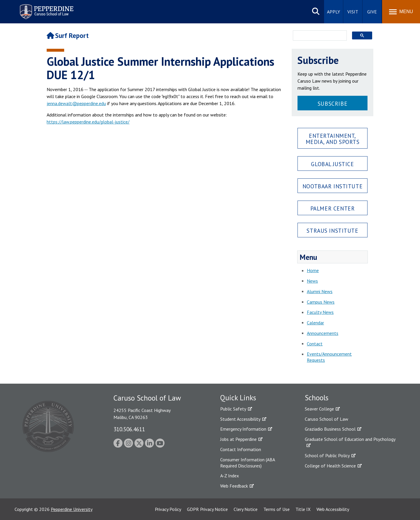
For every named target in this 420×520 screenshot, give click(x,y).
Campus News (321, 302)
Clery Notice (246, 509)
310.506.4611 (129, 429)
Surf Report (68, 35)
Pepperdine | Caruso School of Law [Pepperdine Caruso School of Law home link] (46, 8)
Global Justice (332, 164)
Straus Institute (332, 231)
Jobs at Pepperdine (238, 439)
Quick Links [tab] (238, 398)
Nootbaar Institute (332, 186)
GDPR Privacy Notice (207, 509)
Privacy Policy (168, 509)
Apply (334, 12)
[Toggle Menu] (401, 12)
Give (372, 12)
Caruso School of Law (327, 419)
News (312, 281)
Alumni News (320, 291)
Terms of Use (276, 509)
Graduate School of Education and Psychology (350, 439)
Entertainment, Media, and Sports (333, 139)
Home (313, 270)
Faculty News (320, 312)
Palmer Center (333, 208)
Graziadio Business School (330, 429)
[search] (318, 36)
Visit (353, 12)
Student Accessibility (240, 419)
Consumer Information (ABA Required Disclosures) (247, 463)
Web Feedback (234, 486)
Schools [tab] (317, 398)
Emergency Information (243, 429)
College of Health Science (330, 466)
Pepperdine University (72, 509)
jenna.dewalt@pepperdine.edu (76, 103)
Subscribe (332, 104)
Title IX (303, 509)
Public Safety (233, 409)
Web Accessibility (333, 509)
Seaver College (319, 409)
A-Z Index (230, 476)
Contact (315, 344)
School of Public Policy (327, 455)
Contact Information (241, 449)
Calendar (315, 323)
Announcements (323, 333)
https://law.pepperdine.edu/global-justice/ (88, 122)
